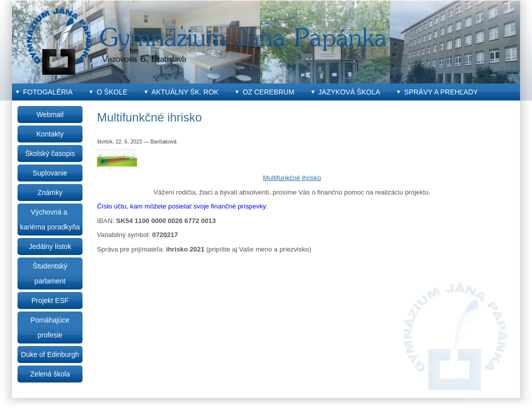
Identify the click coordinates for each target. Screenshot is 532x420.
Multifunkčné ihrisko (292, 178)
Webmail (50, 114)
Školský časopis (50, 153)
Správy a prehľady (441, 92)
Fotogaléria (48, 92)
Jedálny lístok (50, 246)
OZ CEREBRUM (268, 92)
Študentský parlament (50, 273)
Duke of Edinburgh (50, 354)
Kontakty (50, 134)
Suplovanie (50, 173)
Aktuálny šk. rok (185, 92)
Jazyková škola (349, 92)
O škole (112, 92)
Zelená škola (50, 374)
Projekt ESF (50, 300)
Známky (50, 192)
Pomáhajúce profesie (50, 327)
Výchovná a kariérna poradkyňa (50, 219)
